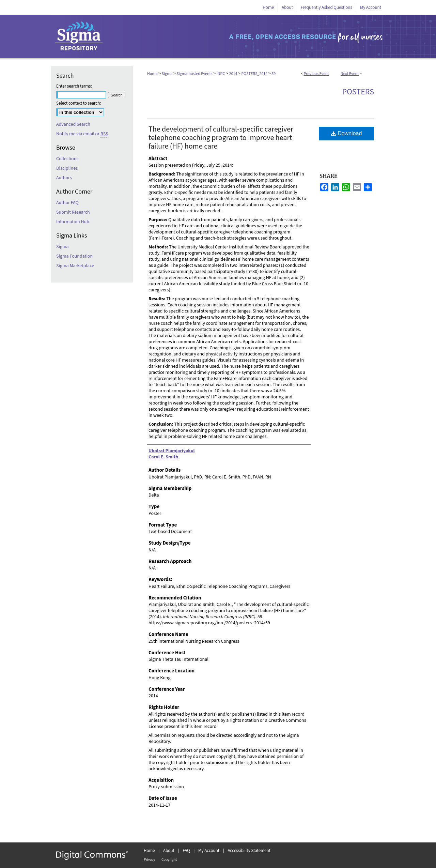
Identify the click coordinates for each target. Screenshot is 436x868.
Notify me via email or (82, 134)
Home (152, 74)
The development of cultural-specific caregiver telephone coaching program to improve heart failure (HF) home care (221, 138)
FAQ (186, 851)
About (169, 851)
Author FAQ (67, 203)
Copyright (169, 860)
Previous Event (316, 74)
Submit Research (73, 212)
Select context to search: (79, 103)
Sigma (168, 74)
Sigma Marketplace (75, 266)
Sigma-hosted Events (195, 74)
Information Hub (73, 222)
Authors (64, 178)
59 (274, 74)
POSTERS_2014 (255, 74)
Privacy (149, 860)
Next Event (350, 74)
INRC (221, 74)
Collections (67, 159)
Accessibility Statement (249, 851)
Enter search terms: (74, 86)
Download (347, 133)
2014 (233, 74)
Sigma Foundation (74, 256)
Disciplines (67, 168)
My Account (209, 851)
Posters (358, 92)
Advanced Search (73, 124)
